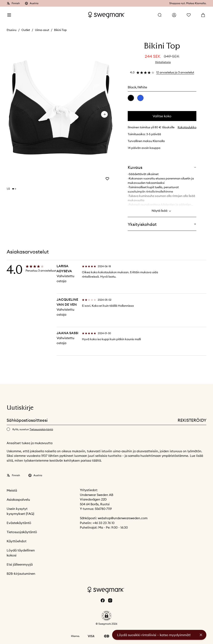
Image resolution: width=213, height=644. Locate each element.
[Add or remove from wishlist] (107, 179)
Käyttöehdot (17, 541)
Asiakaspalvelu (18, 499)
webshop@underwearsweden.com (123, 518)
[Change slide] (13, 189)
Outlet (26, 30)
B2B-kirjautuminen (21, 574)
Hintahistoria (163, 62)
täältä (96, 460)
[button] (106, 616)
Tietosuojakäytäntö (22, 532)
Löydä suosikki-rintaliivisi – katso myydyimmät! (154, 635)
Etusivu (12, 30)
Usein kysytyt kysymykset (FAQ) (20, 511)
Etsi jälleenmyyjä (20, 564)
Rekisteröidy (192, 420)
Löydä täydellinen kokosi (21, 553)
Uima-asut (42, 30)
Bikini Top (60, 30)
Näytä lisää (162, 211)
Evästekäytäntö (19, 523)
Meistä (12, 490)
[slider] (61, 112)
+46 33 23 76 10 (103, 523)
